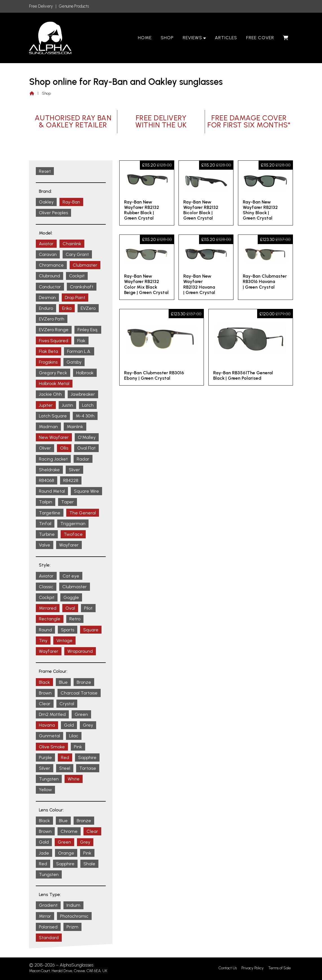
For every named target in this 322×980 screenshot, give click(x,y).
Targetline (50, 513)
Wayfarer (69, 545)
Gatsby (74, 362)
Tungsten (49, 779)
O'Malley (87, 437)
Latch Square (53, 416)
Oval (70, 608)
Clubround (49, 276)
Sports (68, 630)
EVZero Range (54, 330)
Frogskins (48, 362)
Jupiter (46, 405)
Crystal (67, 704)
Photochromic (74, 916)
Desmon (47, 297)
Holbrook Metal (54, 383)
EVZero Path (52, 319)
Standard (49, 938)
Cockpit (77, 276)
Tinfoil (45, 524)
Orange (66, 853)
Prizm (72, 927)
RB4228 (71, 480)
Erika (67, 308)
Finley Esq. (88, 330)
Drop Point (75, 297)
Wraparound (80, 651)
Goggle (71, 597)
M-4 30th (85, 416)
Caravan (48, 254)
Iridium (73, 905)
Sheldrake (49, 470)
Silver (45, 768)
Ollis (64, 448)
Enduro (46, 308)
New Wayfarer (54, 437)
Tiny (43, 641)
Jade (44, 853)
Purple (45, 757)
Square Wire (86, 491)
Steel (65, 768)
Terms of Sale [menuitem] (279, 968)
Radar (83, 459)
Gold (69, 725)
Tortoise (88, 768)
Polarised (48, 927)
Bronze (84, 682)
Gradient (48, 905)
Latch (88, 405)
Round (45, 630)
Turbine (47, 534)
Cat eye (71, 576)
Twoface (73, 534)
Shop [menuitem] (167, 38)
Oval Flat (86, 448)
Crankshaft (82, 287)
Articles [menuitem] (226, 38)
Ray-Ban (71, 202)
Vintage (64, 641)
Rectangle (50, 619)
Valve (45, 545)
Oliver (45, 448)
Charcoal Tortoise (79, 693)
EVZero (88, 308)
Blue (63, 682)
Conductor (50, 287)
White (74, 779)
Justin (67, 405)
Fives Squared (54, 341)
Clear (45, 704)
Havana (47, 725)
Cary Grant (77, 254)
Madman (48, 427)
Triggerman (73, 524)
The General (83, 513)
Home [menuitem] (145, 38)
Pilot (88, 608)
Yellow (45, 790)
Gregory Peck (53, 373)
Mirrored (48, 608)
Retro (75, 619)
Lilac (74, 736)
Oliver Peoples (53, 213)
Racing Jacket (53, 459)
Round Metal (52, 491)
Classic (46, 587)
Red (65, 757)
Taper (68, 502)
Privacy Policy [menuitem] (252, 968)
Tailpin (46, 502)
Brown (45, 693)
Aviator (46, 244)
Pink (78, 747)
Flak (81, 341)
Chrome (69, 831)
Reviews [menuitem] (192, 38)
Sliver (74, 470)
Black (44, 682)
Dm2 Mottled (52, 714)
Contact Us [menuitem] (228, 968)
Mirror (45, 916)
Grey (88, 725)
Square (91, 630)
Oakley (46, 202)
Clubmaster (85, 265)
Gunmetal (49, 736)
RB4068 (47, 480)
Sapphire (87, 757)
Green (81, 714)
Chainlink (72, 244)
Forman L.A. (79, 351)
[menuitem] (286, 38)
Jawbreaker (83, 394)
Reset (45, 171)
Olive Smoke (52, 747)
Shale (89, 864)
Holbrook (85, 373)
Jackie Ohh (50, 394)
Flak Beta (48, 351)
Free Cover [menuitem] (260, 38)
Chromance (51, 265)
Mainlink (75, 427)
